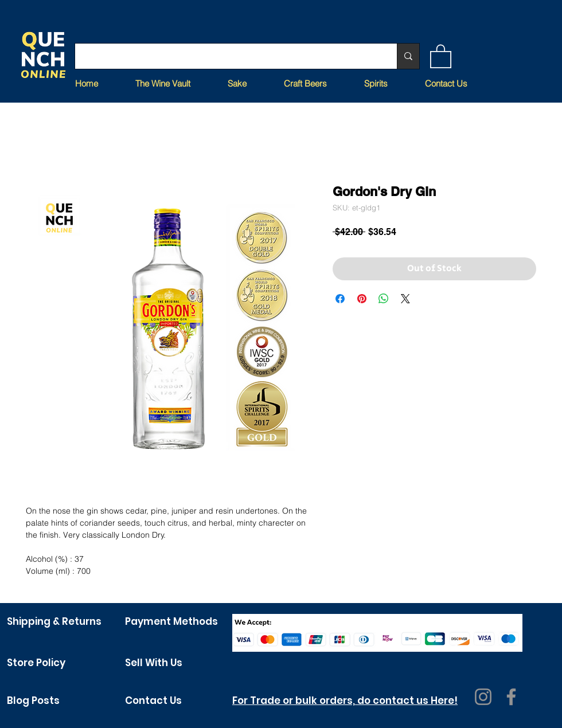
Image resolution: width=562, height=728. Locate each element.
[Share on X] (405, 299)
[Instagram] (483, 697)
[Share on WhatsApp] (384, 299)
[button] (441, 56)
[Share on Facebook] (340, 299)
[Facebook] (511, 697)
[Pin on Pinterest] (362, 299)
